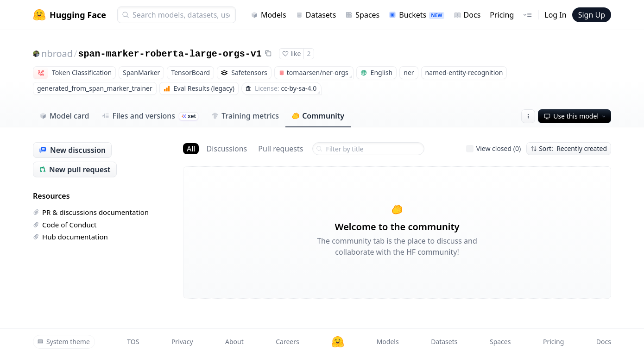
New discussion (72, 150)
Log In (555, 15)
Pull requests (281, 149)
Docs (467, 15)
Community (318, 116)
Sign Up (592, 15)
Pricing (502, 15)
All (191, 149)
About (234, 342)
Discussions (227, 149)
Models (268, 15)
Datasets (316, 15)
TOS (133, 342)
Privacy (182, 342)
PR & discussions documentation (91, 212)
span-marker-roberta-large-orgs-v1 (170, 54)
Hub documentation (70, 237)
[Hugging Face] (338, 342)
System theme (63, 342)
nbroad (57, 53)
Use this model (575, 116)
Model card (64, 116)
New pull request (75, 170)
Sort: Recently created (569, 148)
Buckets (416, 15)
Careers (287, 342)
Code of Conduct (65, 225)
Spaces (362, 15)
